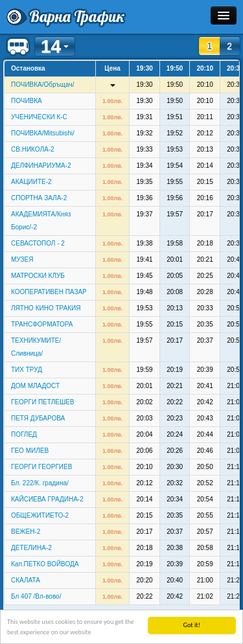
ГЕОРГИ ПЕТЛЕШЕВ (42, 402)
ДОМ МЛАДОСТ (35, 386)
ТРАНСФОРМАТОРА (42, 324)
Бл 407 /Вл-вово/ (36, 596)
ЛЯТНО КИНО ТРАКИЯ (46, 308)
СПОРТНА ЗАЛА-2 (39, 198)
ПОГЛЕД (24, 434)
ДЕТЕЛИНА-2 (31, 548)
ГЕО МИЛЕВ (30, 451)
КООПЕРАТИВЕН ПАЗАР (49, 292)
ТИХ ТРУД (27, 370)
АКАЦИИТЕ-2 (31, 182)
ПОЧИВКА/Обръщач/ (42, 85)
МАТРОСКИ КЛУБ (38, 276)
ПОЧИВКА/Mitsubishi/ (43, 133)
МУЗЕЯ (22, 259)
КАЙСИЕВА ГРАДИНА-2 (47, 499)
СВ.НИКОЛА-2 (33, 149)
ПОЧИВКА (27, 101)
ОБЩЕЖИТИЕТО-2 (40, 515)
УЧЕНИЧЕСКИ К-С (39, 117)
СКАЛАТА (26, 580)
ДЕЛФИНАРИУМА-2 (41, 166)
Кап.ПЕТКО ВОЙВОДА (45, 564)
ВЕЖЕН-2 (26, 532)
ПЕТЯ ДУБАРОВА (38, 418)
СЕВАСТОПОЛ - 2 (38, 243)
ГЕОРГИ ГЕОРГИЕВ (41, 467)
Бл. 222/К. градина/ (40, 483)
